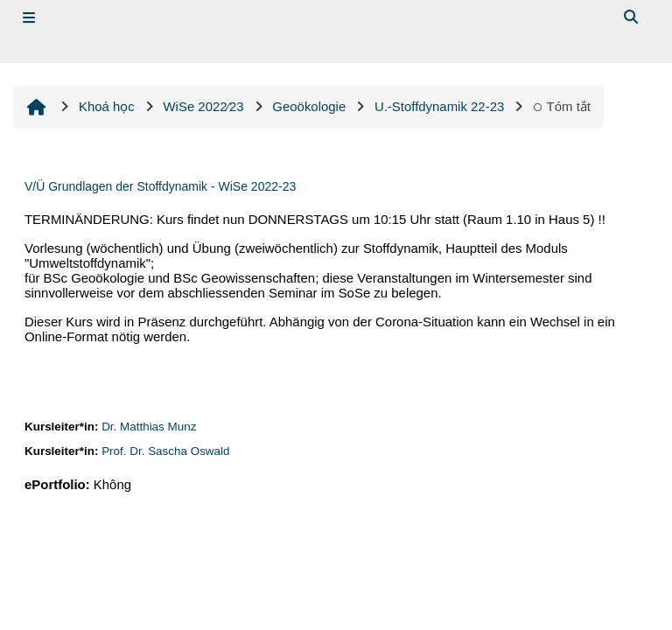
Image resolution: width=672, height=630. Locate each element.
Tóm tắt (562, 106)
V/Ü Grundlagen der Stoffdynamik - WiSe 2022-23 (160, 186)
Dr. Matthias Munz (149, 427)
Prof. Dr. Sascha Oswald (165, 451)
